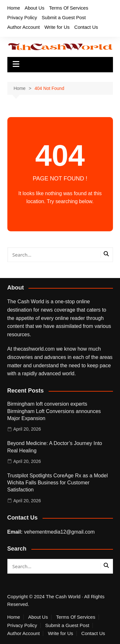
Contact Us (86, 27)
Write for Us (57, 27)
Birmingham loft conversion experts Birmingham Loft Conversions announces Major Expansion (54, 411)
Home (14, 8)
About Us (35, 8)
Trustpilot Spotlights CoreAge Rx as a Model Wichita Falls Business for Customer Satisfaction (58, 483)
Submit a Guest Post (64, 17)
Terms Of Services (69, 8)
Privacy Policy (22, 17)
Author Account (24, 27)
